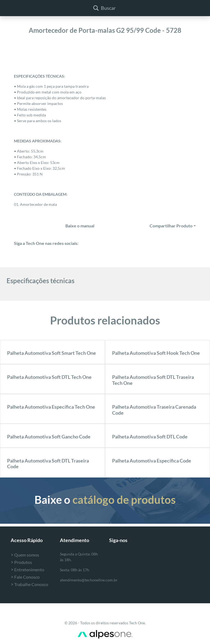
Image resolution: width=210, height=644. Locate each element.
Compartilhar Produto (171, 226)
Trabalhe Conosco (29, 584)
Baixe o (105, 500)
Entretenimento (27, 570)
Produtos (21, 562)
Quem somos (25, 555)
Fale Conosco (25, 577)
